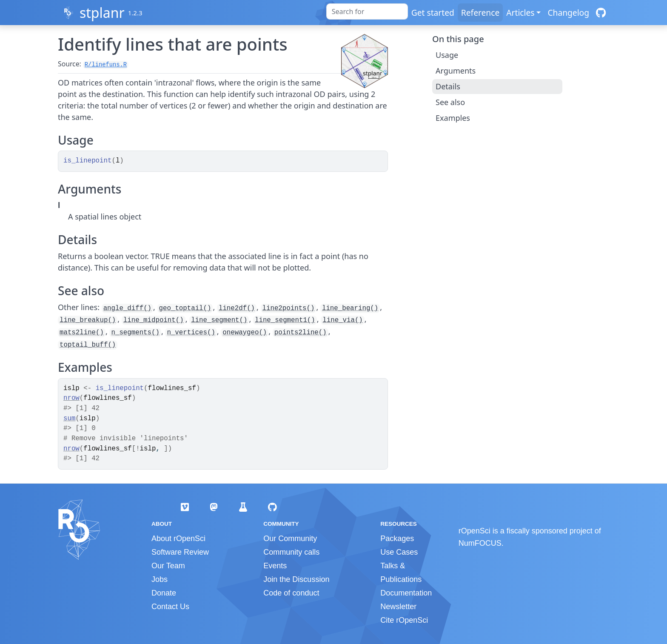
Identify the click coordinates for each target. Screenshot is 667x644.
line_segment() (219, 320)
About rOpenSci (178, 539)
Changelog (568, 13)
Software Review (180, 552)
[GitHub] (601, 13)
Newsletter (398, 607)
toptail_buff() (88, 345)
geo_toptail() (185, 308)
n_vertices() (191, 333)
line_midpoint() (154, 320)
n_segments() (135, 333)
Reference (480, 13)
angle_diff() (127, 308)
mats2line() (82, 333)
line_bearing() (350, 308)
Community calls (291, 552)
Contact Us (170, 607)
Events (275, 566)
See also (450, 102)
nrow (71, 398)
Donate (164, 593)
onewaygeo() (245, 333)
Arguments (456, 71)
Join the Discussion (296, 579)
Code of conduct (291, 593)
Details (448, 86)
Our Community (290, 539)
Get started (433, 13)
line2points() (289, 308)
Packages (397, 539)
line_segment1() (285, 320)
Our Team (168, 566)
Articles (520, 13)
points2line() (301, 333)
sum (69, 419)
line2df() (237, 308)
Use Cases (399, 552)
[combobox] (367, 11)
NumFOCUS (480, 543)
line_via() (343, 320)
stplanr (102, 13)
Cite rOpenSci (404, 620)
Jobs (160, 579)
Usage (447, 55)
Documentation (406, 593)
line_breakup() (88, 320)
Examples (453, 118)
